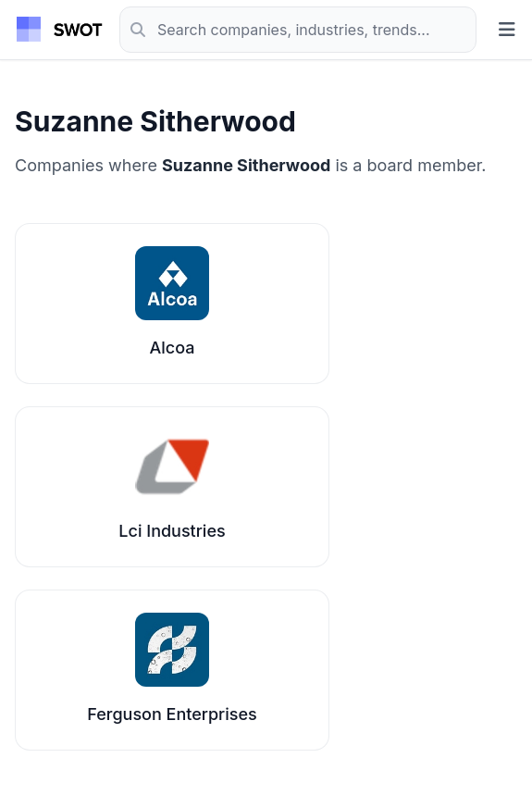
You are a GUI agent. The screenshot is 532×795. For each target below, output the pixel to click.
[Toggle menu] (507, 30)
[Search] (298, 30)
